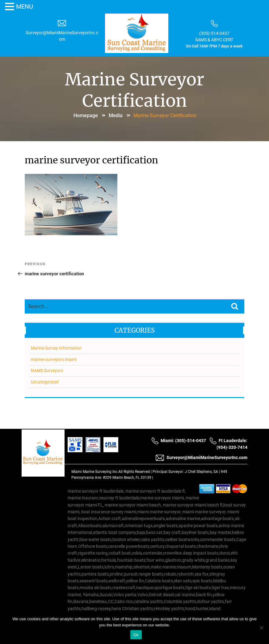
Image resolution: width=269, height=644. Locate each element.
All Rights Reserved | (135, 472)
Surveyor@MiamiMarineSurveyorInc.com (201, 458)
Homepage (86, 115)
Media (116, 115)
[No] (261, 628)
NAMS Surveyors (47, 371)
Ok (136, 635)
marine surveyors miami (54, 359)
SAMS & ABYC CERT (214, 40)
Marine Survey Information (56, 348)
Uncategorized (45, 382)
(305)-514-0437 (214, 33)
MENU (25, 6)
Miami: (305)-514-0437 (179, 441)
